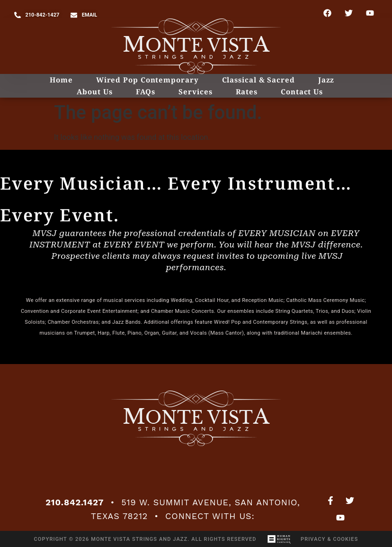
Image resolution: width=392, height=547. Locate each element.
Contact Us (302, 91)
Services (195, 91)
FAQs (146, 91)
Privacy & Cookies (329, 539)
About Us (94, 91)
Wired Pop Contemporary (147, 80)
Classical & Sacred (258, 80)
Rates (247, 91)
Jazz (326, 80)
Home (61, 80)
